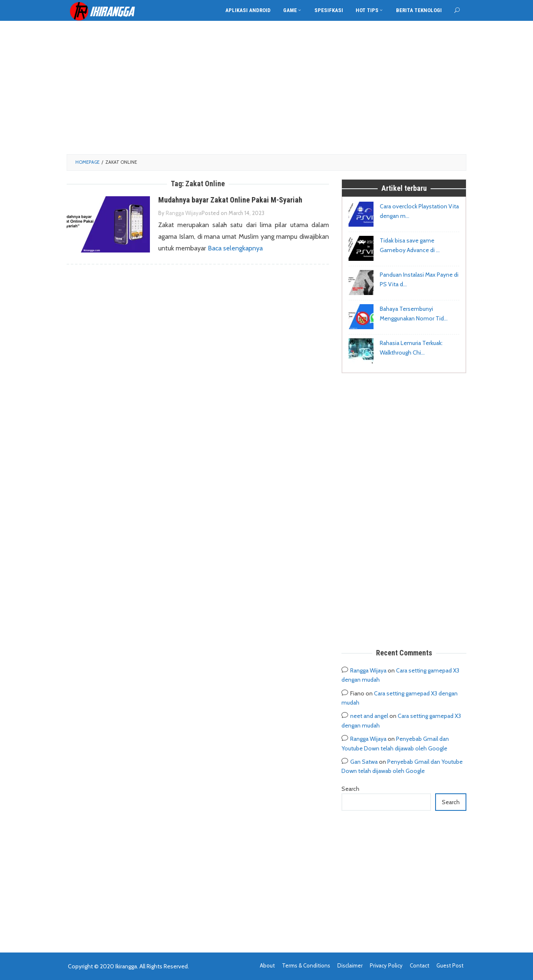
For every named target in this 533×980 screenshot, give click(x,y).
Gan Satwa (364, 762)
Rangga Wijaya (368, 670)
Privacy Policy (386, 965)
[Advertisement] (266, 87)
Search (350, 789)
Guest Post (450, 965)
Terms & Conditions (306, 965)
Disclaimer (350, 965)
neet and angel (369, 716)
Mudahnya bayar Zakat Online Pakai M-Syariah (230, 200)
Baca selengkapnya (235, 248)
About (267, 965)
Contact (420, 965)
